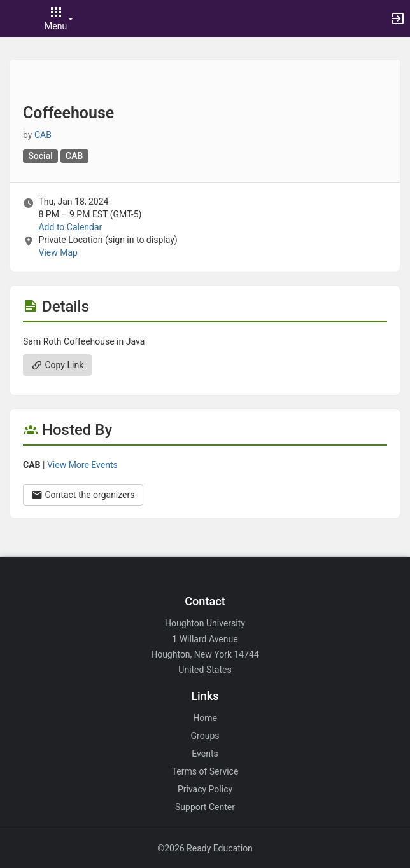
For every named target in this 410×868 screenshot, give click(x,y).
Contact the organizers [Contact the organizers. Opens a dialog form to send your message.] (83, 495)
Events (205, 754)
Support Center (205, 807)
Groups (205, 736)
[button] (16, 18)
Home (205, 718)
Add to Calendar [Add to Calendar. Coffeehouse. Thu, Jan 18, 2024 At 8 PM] (70, 227)
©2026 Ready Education (205, 848)
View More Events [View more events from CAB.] (82, 465)
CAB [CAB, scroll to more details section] (43, 135)
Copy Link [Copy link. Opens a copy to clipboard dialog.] (57, 365)
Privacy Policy (205, 789)
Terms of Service (205, 771)
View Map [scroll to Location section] (58, 252)
